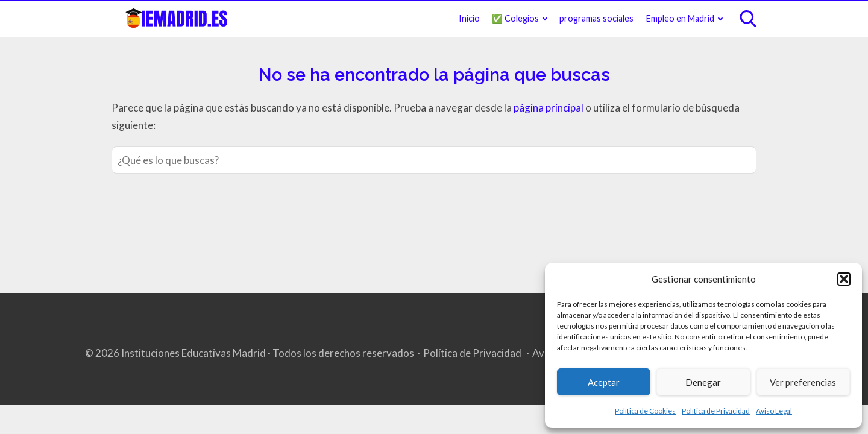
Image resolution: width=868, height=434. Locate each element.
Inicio (469, 18)
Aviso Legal (774, 411)
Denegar (703, 382)
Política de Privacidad (716, 411)
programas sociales (596, 18)
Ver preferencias (803, 382)
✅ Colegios (515, 18)
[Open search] (748, 19)
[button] (844, 279)
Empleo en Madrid (680, 18)
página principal (549, 108)
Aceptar (604, 382)
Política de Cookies (645, 411)
